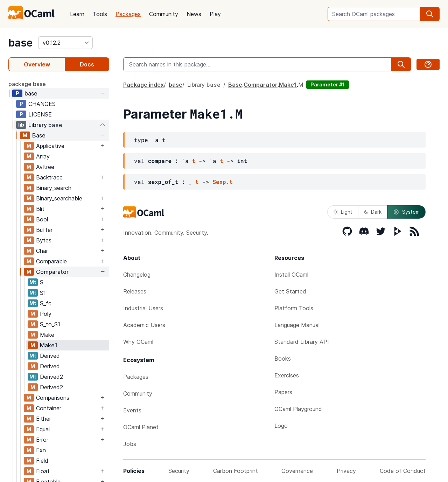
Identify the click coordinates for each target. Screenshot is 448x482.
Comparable (51, 261)
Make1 (49, 345)
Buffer (44, 230)
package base (27, 84)
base (20, 43)
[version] (65, 43)
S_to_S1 (50, 324)
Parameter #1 (328, 84)
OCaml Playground (298, 409)
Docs (87, 64)
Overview (37, 64)
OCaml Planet (141, 427)
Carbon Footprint (236, 471)
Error (42, 440)
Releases (135, 291)
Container (49, 408)
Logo (281, 426)
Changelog (137, 275)
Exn (41, 450)
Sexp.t (223, 182)
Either (44, 419)
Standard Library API (302, 342)
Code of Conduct (403, 471)
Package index (143, 85)
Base (39, 135)
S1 (43, 293)
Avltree (45, 167)
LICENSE (40, 114)
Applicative (50, 146)
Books (283, 359)
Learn (77, 14)
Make (47, 335)
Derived (50, 356)
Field (42, 461)
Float (43, 471)
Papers (283, 392)
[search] (430, 14)
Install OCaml (291, 275)
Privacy (346, 471)
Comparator (52, 272)
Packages (128, 14)
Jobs (130, 444)
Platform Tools (294, 308)
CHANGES (42, 104)
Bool (42, 219)
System (406, 212)
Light (343, 212)
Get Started (290, 291)
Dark (373, 212)
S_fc (46, 303)
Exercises (287, 375)
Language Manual (297, 325)
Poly (46, 314)
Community (164, 14)
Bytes (44, 240)
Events (132, 410)
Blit (40, 209)
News (194, 14)
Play (215, 14)
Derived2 (51, 377)
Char (42, 251)
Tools (100, 14)
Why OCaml (138, 342)
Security (179, 471)
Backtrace (49, 177)
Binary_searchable (59, 198)
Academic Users (144, 325)
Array (43, 156)
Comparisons (53, 398)
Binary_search (54, 188)
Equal (43, 429)
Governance (297, 471)
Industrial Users (143, 308)
